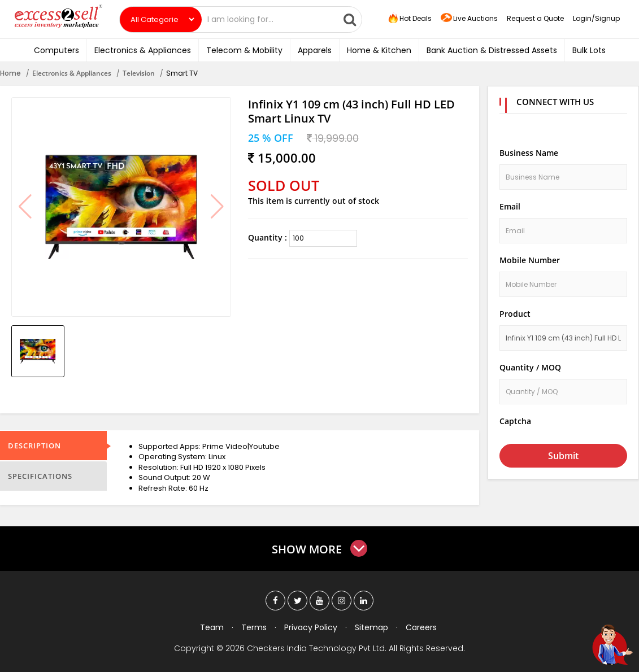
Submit (563, 456)
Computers (56, 50)
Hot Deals (409, 19)
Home (10, 73)
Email (510, 206)
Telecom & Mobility (244, 50)
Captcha (515, 421)
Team (212, 627)
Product (515, 314)
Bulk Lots (589, 50)
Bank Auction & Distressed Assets (492, 50)
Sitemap (371, 627)
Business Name (529, 153)
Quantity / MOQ (530, 367)
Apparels (315, 50)
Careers (421, 627)
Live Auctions (469, 19)
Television (139, 73)
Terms (254, 627)
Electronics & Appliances (143, 50)
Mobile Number (530, 260)
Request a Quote (535, 18)
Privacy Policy (311, 627)
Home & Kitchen (379, 50)
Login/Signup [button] (596, 18)
